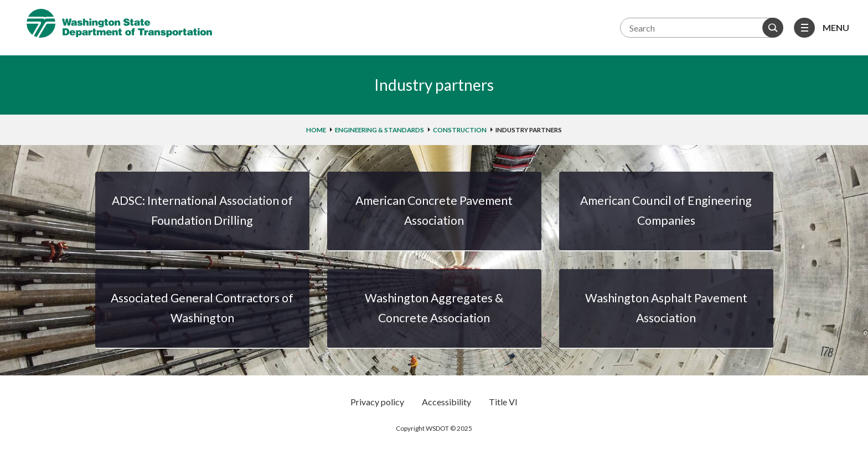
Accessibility (446, 402)
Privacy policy (377, 402)
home (316, 130)
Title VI (503, 402)
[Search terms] (701, 28)
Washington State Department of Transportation (119, 23)
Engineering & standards (379, 130)
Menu (836, 27)
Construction (460, 130)
